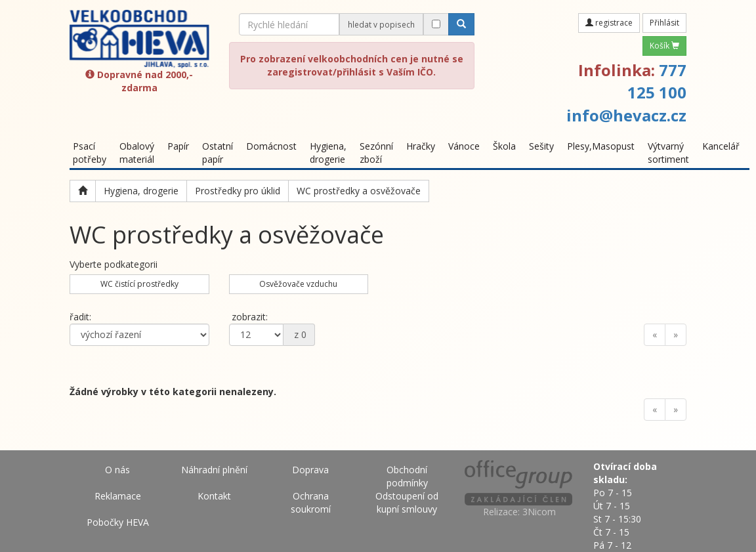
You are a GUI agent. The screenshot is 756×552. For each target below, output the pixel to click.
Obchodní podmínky (407, 476)
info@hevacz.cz (626, 115)
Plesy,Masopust (601, 146)
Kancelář (721, 146)
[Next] (676, 335)
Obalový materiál (137, 153)
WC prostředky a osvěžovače (359, 191)
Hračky (421, 146)
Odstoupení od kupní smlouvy (407, 502)
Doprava (310, 470)
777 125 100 (657, 81)
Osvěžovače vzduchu (298, 284)
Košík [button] (664, 46)
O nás (117, 470)
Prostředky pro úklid (238, 191)
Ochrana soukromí (311, 502)
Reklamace (118, 496)
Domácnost (271, 146)
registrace (609, 23)
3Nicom (539, 512)
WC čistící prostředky (139, 284)
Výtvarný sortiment (668, 153)
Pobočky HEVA (118, 522)
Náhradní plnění (214, 470)
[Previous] (655, 335)
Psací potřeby (90, 153)
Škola (504, 146)
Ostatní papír (218, 153)
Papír (178, 146)
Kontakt (214, 496)
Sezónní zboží (376, 153)
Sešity (541, 146)
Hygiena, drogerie (328, 153)
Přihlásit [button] (664, 23)
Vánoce (464, 146)
